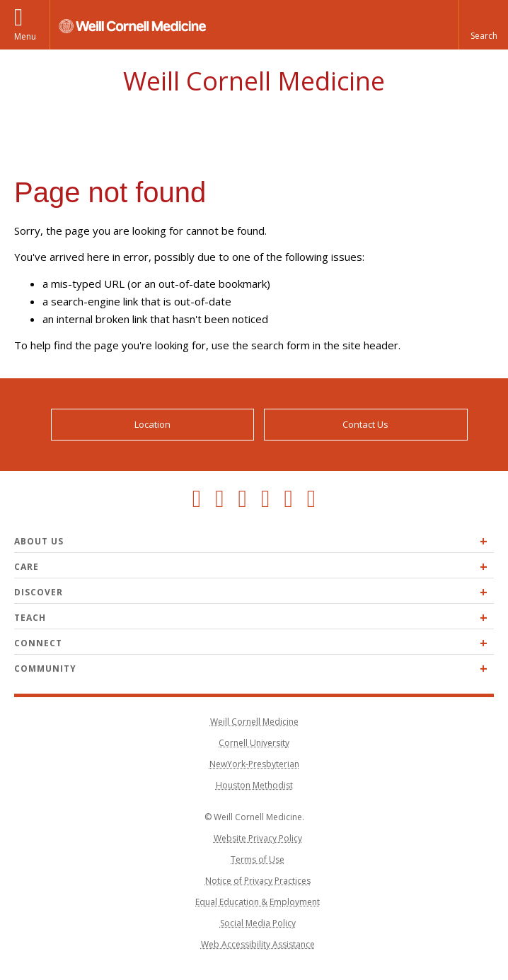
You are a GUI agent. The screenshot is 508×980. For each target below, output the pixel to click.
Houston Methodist (254, 785)
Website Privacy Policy (258, 838)
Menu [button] (25, 36)
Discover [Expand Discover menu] (39, 592)
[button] (483, 25)
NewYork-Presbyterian (254, 764)
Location (152, 424)
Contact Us (365, 424)
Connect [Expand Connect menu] (38, 643)
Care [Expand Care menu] (27, 567)
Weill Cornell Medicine (254, 81)
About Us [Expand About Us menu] (39, 541)
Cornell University (254, 743)
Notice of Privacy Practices (258, 881)
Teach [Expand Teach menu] (30, 618)
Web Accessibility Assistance (258, 944)
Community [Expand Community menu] (45, 669)
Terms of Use (258, 859)
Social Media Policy (258, 923)
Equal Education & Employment (258, 902)
